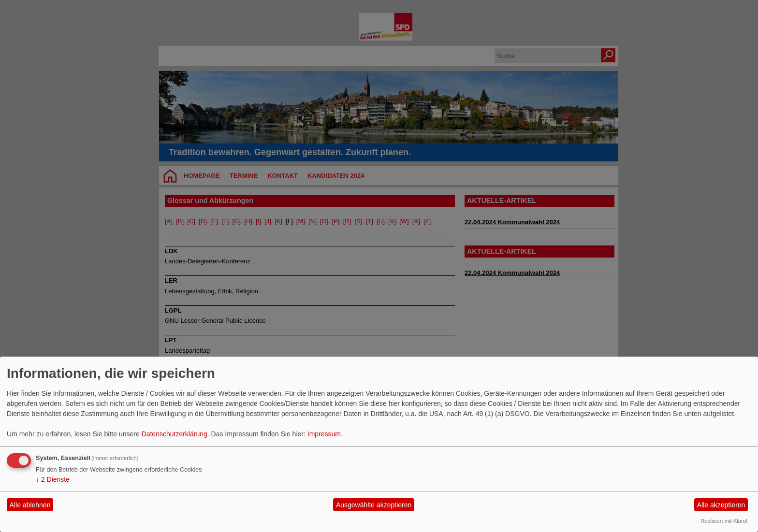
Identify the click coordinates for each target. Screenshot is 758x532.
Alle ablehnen (30, 505)
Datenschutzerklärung (175, 434)
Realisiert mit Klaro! (724, 521)
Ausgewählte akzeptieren (374, 505)
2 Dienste (53, 479)
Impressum (324, 434)
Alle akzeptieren (721, 505)
